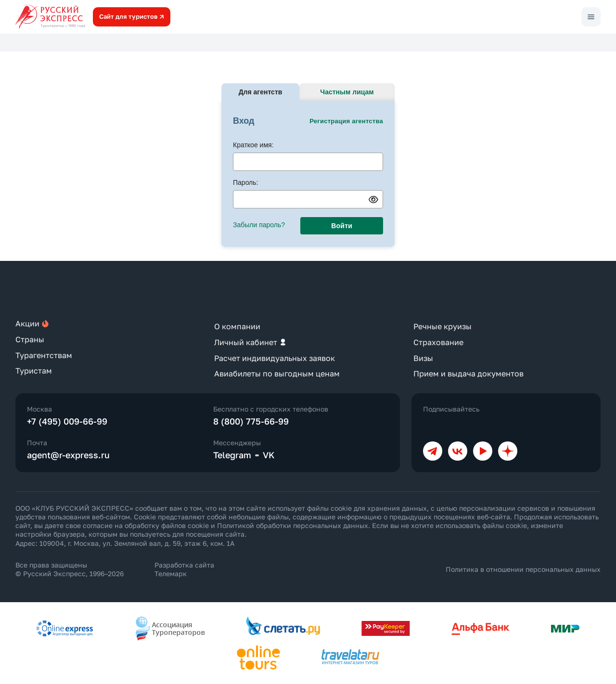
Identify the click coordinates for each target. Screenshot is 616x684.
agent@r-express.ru (68, 455)
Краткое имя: (253, 145)
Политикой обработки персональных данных (293, 525)
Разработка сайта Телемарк (184, 569)
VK (269, 455)
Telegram (232, 455)
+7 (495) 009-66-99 (67, 421)
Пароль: (245, 182)
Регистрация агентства (346, 121)
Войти (342, 226)
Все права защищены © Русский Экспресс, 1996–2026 (70, 569)
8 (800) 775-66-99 (251, 421)
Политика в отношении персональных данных (523, 569)
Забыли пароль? (259, 225)
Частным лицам (347, 92)
